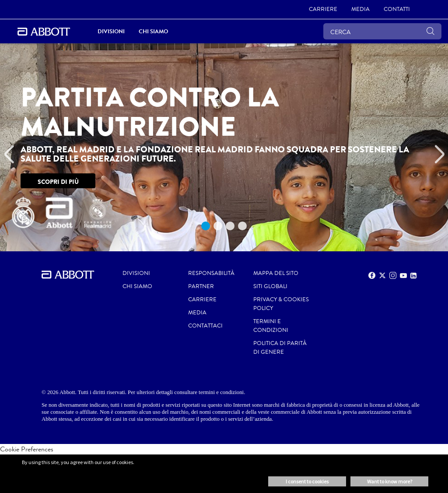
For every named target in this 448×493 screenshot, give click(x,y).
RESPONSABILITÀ (211, 273)
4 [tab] (242, 226)
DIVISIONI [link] (111, 31)
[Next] (439, 155)
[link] (323, 10)
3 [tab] (230, 226)
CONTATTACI (205, 326)
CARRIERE (202, 299)
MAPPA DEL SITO (276, 273)
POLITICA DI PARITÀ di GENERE (280, 348)
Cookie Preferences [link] (27, 449)
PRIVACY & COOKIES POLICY (281, 304)
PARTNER (201, 286)
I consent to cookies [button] (307, 481)
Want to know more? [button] (390, 481)
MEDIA (197, 313)
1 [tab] (206, 226)
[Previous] (9, 155)
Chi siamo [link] (153, 31)
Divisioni (136, 273)
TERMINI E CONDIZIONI (271, 326)
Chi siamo (137, 286)
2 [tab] (218, 226)
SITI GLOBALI (270, 286)
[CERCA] (382, 31)
